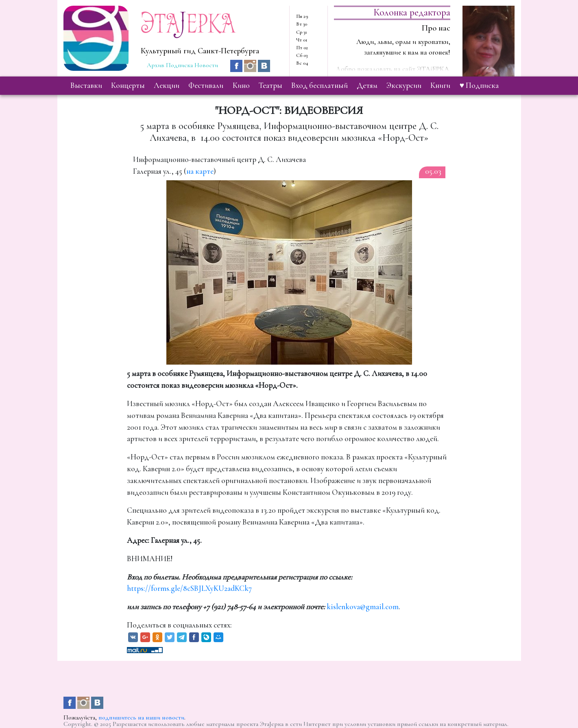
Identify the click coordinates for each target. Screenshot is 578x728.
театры (270, 85)
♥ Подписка (479, 85)
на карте (200, 171)
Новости (206, 65)
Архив (156, 65)
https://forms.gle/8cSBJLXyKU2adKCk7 (189, 588)
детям (367, 85)
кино (241, 85)
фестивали (206, 85)
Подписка (179, 65)
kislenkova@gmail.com (363, 607)
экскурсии (404, 85)
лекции (167, 85)
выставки (86, 85)
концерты (128, 85)
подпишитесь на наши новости (141, 717)
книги (440, 85)
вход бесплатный (320, 85)
